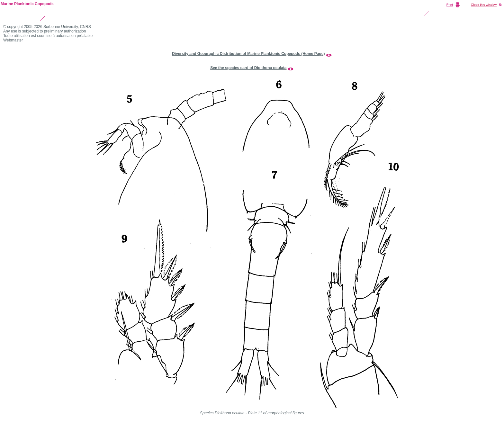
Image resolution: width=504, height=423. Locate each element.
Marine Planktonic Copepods (27, 4)
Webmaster (13, 40)
